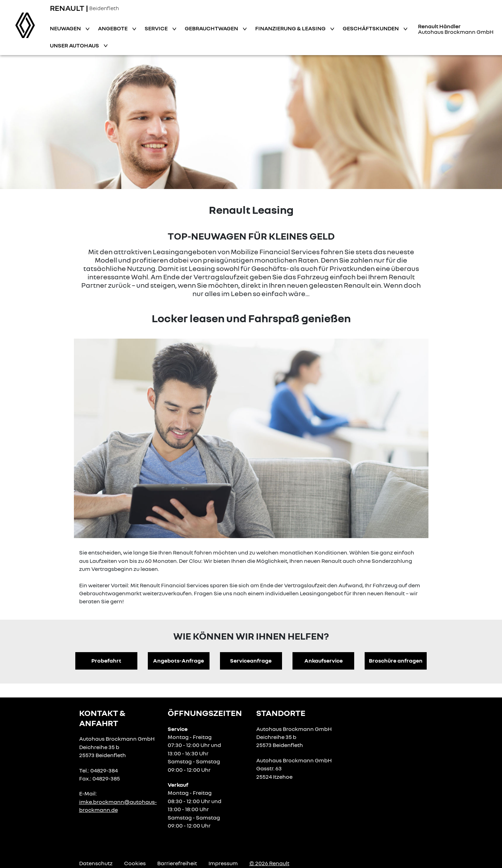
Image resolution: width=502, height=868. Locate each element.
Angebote (113, 28)
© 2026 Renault (269, 863)
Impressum (223, 863)
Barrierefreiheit (177, 863)
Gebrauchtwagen (212, 28)
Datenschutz (96, 863)
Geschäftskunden (371, 28)
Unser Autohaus (75, 45)
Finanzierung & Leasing (291, 28)
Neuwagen (66, 28)
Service (157, 28)
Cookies (135, 863)
